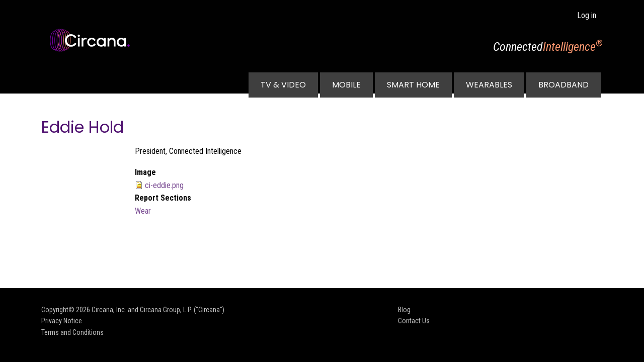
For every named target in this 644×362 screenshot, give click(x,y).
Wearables (489, 85)
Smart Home (413, 85)
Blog (404, 310)
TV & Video (283, 85)
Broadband (563, 85)
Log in (587, 15)
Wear (143, 211)
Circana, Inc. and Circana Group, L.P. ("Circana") (158, 310)
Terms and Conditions (72, 332)
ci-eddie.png (164, 185)
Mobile (346, 85)
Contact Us (414, 321)
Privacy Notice (62, 321)
